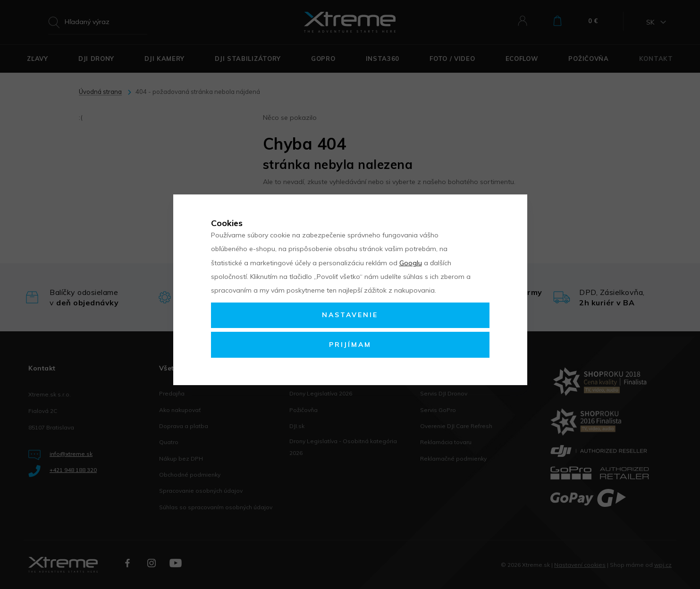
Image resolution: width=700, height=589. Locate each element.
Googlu (411, 263)
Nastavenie (350, 315)
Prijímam (350, 345)
